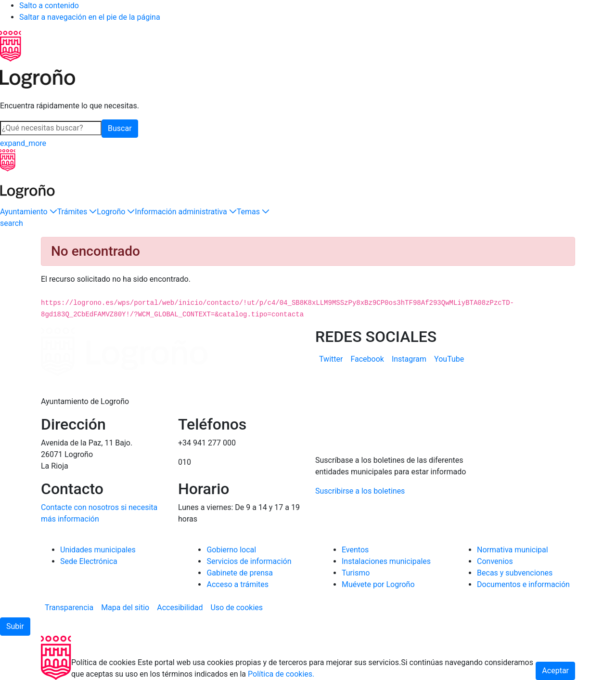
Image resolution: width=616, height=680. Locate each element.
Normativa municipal (513, 550)
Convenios (495, 561)
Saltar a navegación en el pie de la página (90, 17)
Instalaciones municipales (386, 561)
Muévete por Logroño (378, 584)
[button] (29, 212)
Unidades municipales (98, 550)
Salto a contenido (49, 6)
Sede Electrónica (89, 561)
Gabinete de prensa (240, 573)
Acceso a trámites (237, 584)
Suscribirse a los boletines (360, 491)
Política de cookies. (281, 674)
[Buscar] (51, 128)
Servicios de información (249, 561)
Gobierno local (231, 550)
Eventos (355, 550)
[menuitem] (331, 359)
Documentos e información (523, 584)
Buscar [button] (120, 128)
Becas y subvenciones (515, 573)
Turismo (356, 573)
